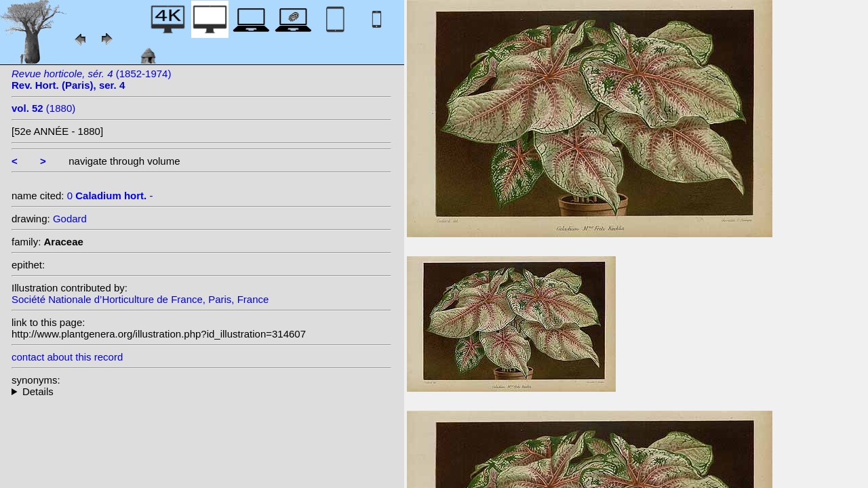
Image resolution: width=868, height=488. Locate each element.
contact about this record (67, 357)
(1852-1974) (91, 79)
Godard (70, 219)
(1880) (43, 108)
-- (201, 391)
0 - (110, 196)
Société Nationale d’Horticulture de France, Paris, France (140, 299)
